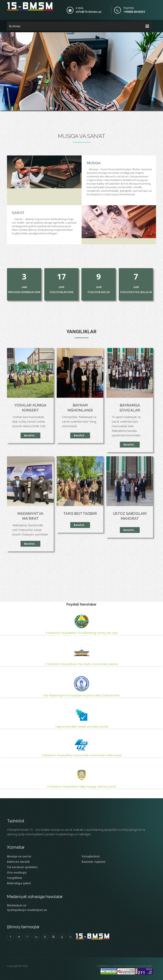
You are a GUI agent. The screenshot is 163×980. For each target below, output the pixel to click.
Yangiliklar (15, 875)
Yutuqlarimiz (91, 853)
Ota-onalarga (17, 869)
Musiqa (93, 160)
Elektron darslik (18, 858)
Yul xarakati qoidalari (22, 864)
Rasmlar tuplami (93, 858)
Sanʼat (19, 210)
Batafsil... (30, 432)
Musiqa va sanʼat (19, 853)
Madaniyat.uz (17, 902)
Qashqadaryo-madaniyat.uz (27, 907)
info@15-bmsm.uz (89, 12)
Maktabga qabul (19, 880)
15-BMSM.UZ (104, 963)
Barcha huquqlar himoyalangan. (133, 963)
